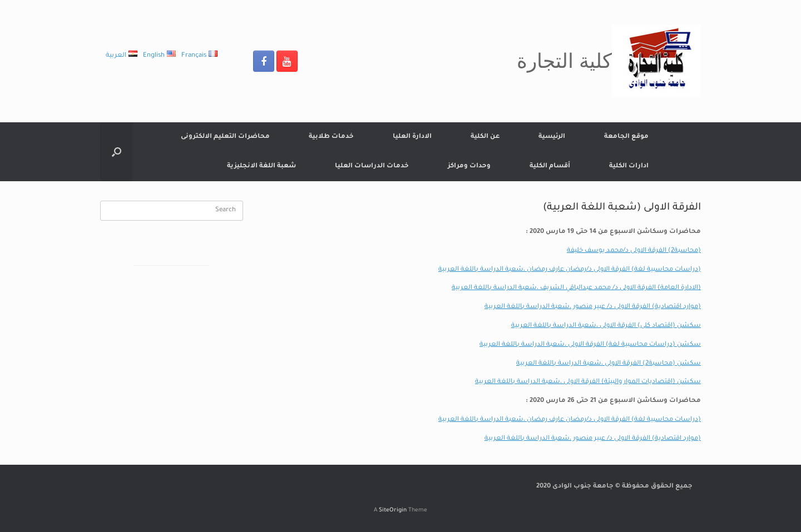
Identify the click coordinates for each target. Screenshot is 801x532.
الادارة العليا (412, 137)
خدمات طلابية (331, 137)
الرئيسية (552, 137)
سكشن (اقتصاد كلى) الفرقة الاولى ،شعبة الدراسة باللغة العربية (606, 326)
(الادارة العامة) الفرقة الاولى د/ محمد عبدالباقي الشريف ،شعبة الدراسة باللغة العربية (576, 288)
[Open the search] (117, 152)
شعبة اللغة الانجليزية (261, 166)
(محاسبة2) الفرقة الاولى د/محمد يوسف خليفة (634, 251)
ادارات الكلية (629, 166)
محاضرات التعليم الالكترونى (225, 137)
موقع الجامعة (626, 137)
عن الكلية (485, 137)
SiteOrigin (393, 511)
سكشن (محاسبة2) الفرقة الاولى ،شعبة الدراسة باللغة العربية (609, 364)
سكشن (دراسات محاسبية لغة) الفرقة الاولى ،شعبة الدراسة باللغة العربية (590, 345)
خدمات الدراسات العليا (372, 166)
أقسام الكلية (550, 166)
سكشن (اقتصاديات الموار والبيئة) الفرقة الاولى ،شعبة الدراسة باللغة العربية (588, 382)
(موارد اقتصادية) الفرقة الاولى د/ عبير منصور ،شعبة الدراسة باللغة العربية (593, 307)
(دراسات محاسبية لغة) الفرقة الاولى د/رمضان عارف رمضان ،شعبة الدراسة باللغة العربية (570, 270)
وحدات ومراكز (469, 166)
